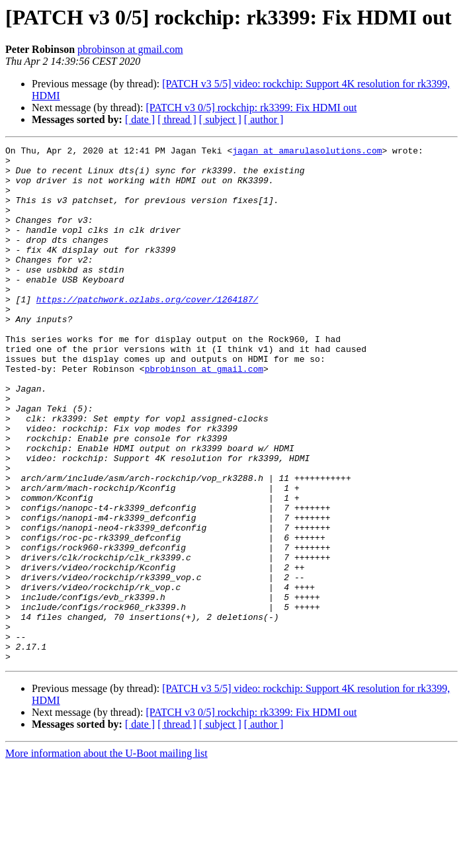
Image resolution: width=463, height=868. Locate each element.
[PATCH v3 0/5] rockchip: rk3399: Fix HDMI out (251, 108)
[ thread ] (177, 119)
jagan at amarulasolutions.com (307, 152)
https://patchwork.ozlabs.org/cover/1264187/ (147, 331)
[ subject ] (220, 119)
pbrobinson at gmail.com (130, 49)
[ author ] (264, 119)
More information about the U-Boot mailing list (106, 856)
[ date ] (140, 119)
